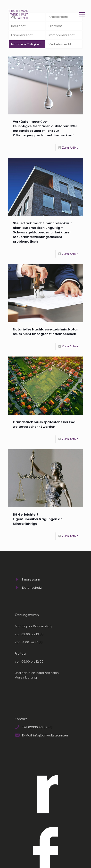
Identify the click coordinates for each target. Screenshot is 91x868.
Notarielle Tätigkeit (26, 44)
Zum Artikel (71, 148)
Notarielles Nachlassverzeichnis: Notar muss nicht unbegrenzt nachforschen (45, 332)
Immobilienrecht (62, 35)
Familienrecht (22, 35)
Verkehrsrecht (60, 44)
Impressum (31, 579)
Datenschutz (32, 588)
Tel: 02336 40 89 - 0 (37, 727)
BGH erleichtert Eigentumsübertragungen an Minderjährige (38, 519)
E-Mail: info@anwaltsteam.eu (45, 735)
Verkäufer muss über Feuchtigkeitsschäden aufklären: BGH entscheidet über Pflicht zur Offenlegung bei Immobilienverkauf (45, 128)
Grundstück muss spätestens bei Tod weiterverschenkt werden (44, 424)
